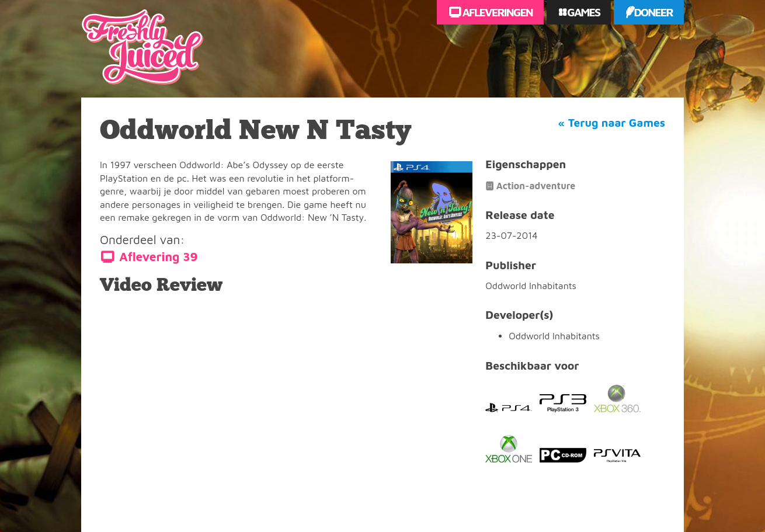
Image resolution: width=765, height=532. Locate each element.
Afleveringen (496, 12)
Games (583, 12)
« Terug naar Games (612, 123)
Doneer (653, 12)
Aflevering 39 (158, 257)
